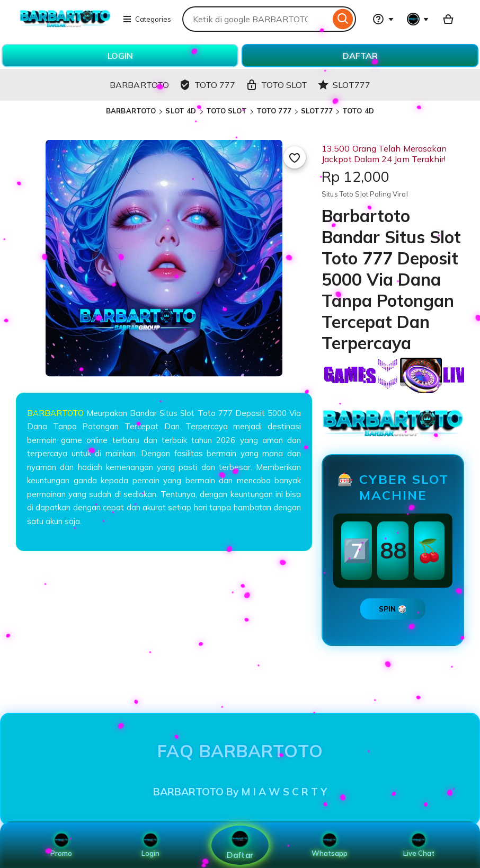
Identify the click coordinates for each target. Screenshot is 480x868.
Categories (147, 19)
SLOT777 (317, 111)
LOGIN (120, 56)
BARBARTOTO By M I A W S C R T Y (240, 792)
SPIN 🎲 (393, 609)
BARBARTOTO (131, 111)
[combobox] (256, 19)
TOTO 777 (274, 111)
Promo (61, 845)
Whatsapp (330, 845)
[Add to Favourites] (295, 157)
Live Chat (419, 845)
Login (150, 845)
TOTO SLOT (226, 111)
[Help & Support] (383, 19)
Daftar (240, 845)
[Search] (343, 19)
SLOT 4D (181, 111)
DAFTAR (360, 56)
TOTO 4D (358, 111)
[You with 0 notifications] (418, 19)
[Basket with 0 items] (448, 19)
